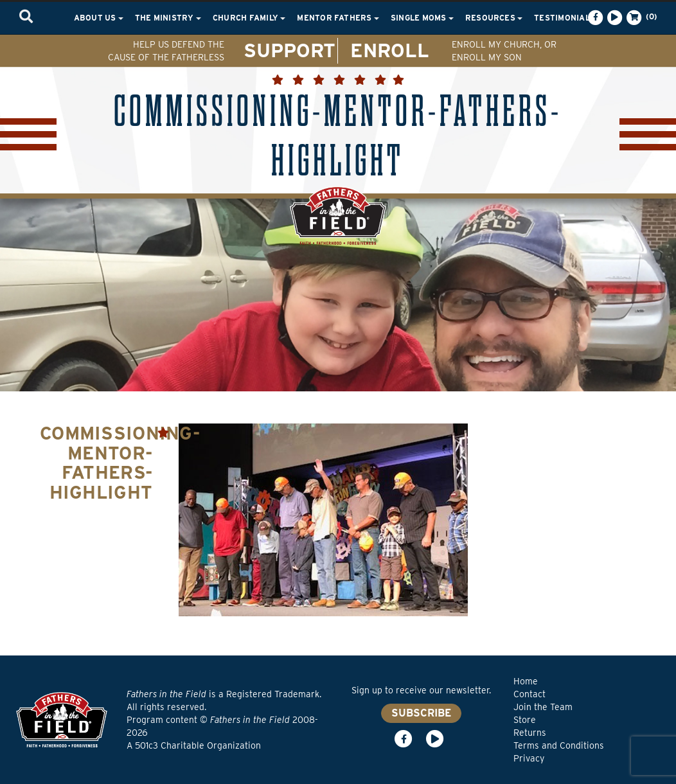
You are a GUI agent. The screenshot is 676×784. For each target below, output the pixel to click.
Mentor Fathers (338, 18)
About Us (99, 18)
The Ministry (168, 18)
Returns (530, 733)
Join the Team (543, 707)
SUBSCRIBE (421, 713)
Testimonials (568, 18)
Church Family (249, 18)
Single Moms (422, 18)
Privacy (529, 758)
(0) (641, 17)
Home (526, 681)
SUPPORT (289, 50)
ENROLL (390, 50)
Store (525, 720)
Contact (529, 694)
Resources (494, 18)
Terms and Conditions (559, 745)
